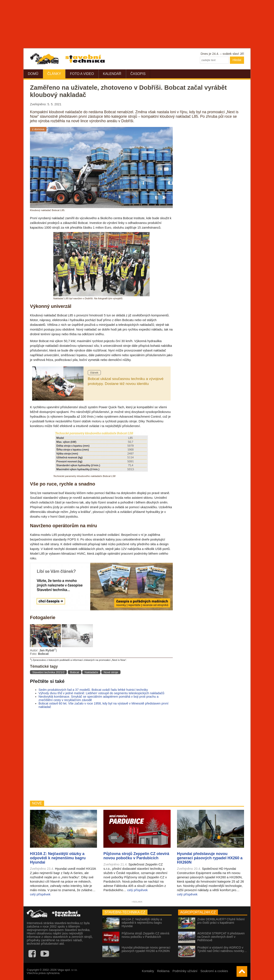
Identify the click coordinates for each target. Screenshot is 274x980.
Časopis (138, 74)
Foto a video (82, 74)
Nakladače (91, 672)
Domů (33, 74)
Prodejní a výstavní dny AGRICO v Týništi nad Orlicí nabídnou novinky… (222, 949)
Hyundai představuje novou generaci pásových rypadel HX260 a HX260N (146, 949)
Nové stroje (111, 672)
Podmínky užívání (185, 971)
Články (54, 74)
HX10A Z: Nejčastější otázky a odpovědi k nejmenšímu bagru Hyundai (142, 923)
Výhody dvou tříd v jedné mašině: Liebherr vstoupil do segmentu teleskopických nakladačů (101, 693)
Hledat (237, 60)
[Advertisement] (101, 755)
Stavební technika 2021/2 (48, 672)
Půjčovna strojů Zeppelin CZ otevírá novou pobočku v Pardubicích (145, 935)
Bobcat (75, 672)
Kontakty (148, 971)
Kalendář (112, 74)
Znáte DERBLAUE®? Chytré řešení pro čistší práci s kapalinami (221, 921)
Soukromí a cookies (214, 971)
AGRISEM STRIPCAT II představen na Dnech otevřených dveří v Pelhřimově (221, 937)
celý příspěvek (40, 894)
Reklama (163, 971)
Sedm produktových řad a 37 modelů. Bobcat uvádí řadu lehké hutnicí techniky (93, 690)
